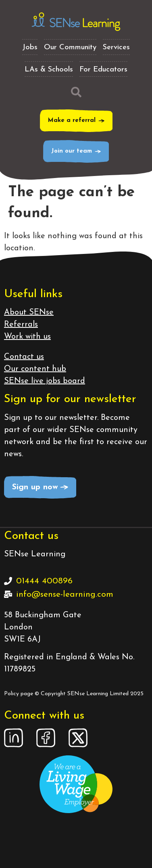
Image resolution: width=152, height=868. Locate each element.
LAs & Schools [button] (49, 70)
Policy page (19, 694)
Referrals (21, 325)
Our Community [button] (70, 47)
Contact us (24, 357)
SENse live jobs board (45, 381)
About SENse (29, 312)
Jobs (30, 47)
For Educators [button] (103, 70)
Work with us (27, 337)
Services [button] (116, 47)
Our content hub (35, 369)
